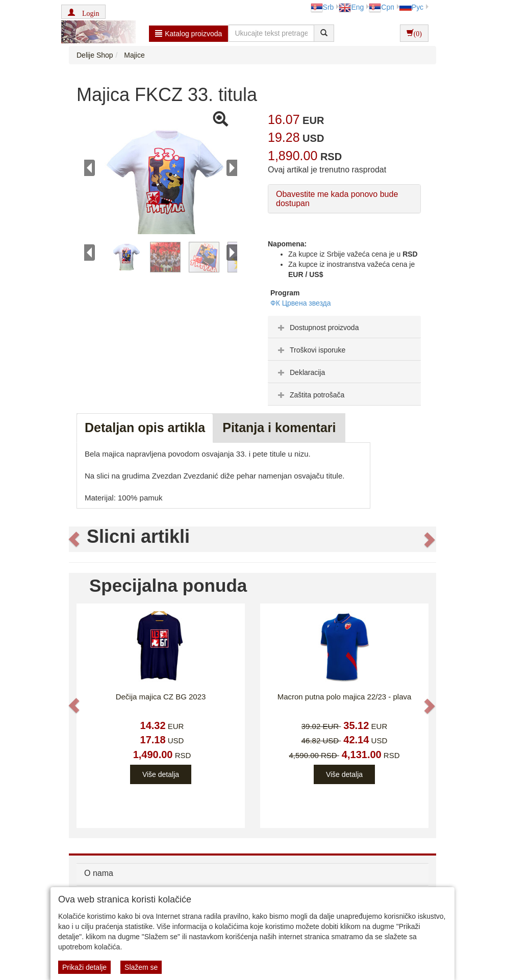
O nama (99, 873)
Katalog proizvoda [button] (188, 34)
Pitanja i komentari (279, 428)
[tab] (344, 327)
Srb (322, 7)
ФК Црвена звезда (301, 303)
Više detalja (161, 774)
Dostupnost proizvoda (317, 328)
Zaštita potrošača (310, 395)
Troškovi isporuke (310, 350)
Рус (411, 7)
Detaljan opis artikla (145, 428)
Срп (381, 7)
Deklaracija (300, 372)
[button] (83, 12)
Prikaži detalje (84, 967)
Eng (351, 7)
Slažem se (141, 967)
